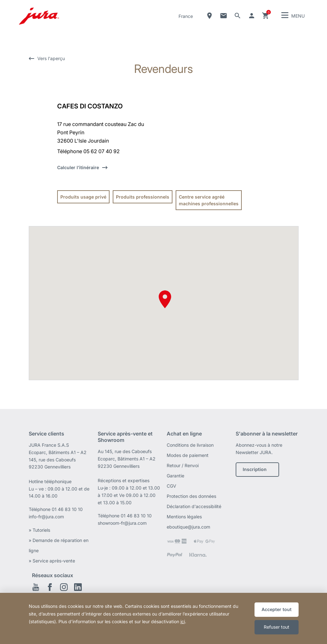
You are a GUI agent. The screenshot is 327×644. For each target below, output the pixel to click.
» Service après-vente (52, 561)
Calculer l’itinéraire (78, 167)
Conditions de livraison (190, 445)
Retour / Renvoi (183, 465)
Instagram (64, 587)
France (186, 16)
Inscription (255, 469)
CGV (171, 486)
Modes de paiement (188, 455)
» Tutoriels (39, 530)
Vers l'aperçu (51, 58)
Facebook (50, 587)
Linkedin (78, 587)
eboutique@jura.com (188, 527)
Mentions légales (184, 517)
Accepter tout (277, 609)
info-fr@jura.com (46, 517)
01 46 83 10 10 (67, 509)
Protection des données (191, 496)
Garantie (175, 476)
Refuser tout (277, 627)
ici (183, 621)
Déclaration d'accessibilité (194, 506)
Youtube (36, 587)
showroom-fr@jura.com (122, 523)
